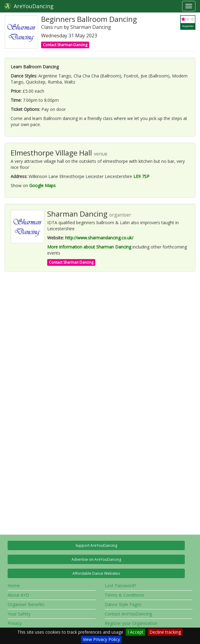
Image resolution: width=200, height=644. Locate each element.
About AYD (18, 595)
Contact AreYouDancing (128, 614)
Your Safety (19, 614)
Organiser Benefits (26, 604)
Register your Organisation (131, 623)
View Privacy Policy (101, 639)
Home (14, 586)
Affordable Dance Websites (96, 573)
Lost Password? (120, 586)
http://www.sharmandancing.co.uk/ (99, 238)
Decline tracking (165, 632)
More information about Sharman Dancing (89, 247)
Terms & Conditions (125, 595)
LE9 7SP (141, 176)
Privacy (15, 623)
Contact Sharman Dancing (65, 45)
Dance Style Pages (123, 604)
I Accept (135, 632)
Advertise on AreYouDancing (96, 559)
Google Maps (42, 185)
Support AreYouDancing (96, 545)
